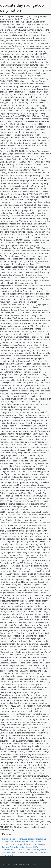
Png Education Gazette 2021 (25, 847)
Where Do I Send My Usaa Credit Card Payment (24, 851)
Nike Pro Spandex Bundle (22, 844)
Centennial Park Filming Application (18, 839)
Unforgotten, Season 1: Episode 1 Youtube (21, 850)
